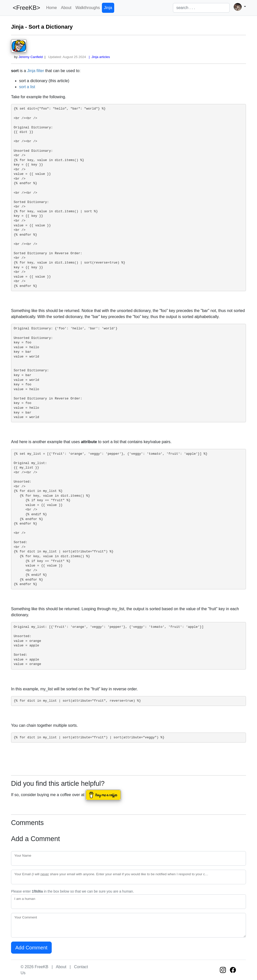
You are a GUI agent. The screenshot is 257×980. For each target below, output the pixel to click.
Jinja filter (36, 71)
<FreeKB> (26, 8)
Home (52, 8)
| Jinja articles (98, 57)
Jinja (108, 8)
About (66, 8)
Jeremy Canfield (31, 57)
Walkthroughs (88, 8)
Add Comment (31, 948)
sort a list (27, 87)
